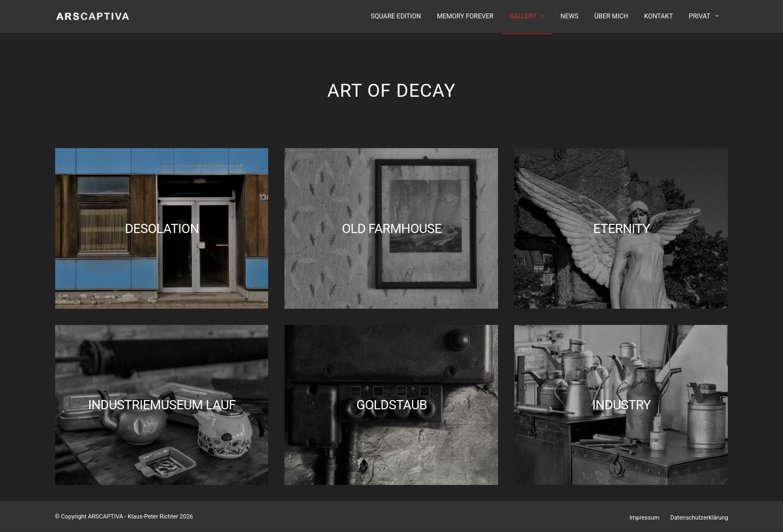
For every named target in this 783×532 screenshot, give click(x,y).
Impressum (644, 518)
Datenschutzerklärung (699, 518)
